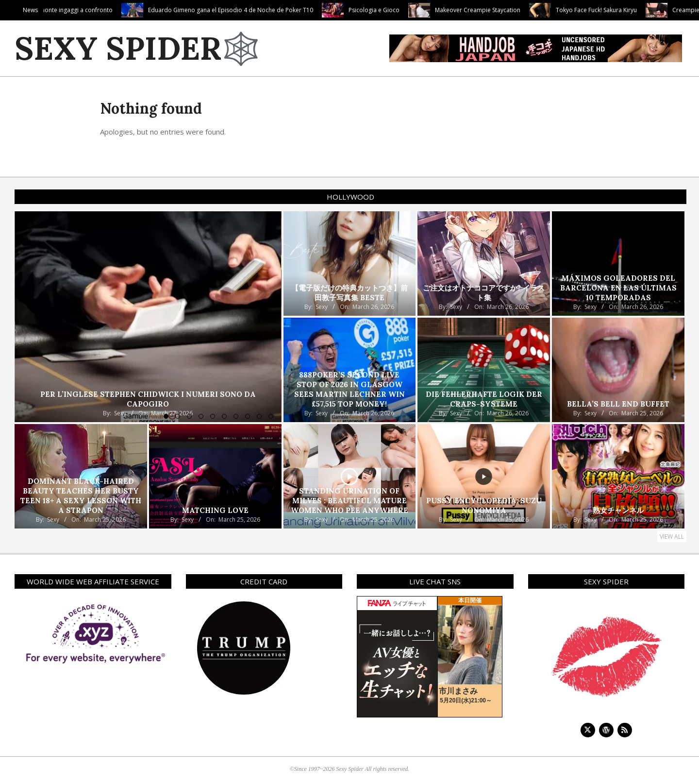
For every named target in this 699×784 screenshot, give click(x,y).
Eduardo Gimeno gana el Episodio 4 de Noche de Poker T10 (284, 10)
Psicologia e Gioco (427, 10)
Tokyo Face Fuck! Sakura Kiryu (650, 10)
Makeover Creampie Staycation (531, 10)
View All (672, 537)
